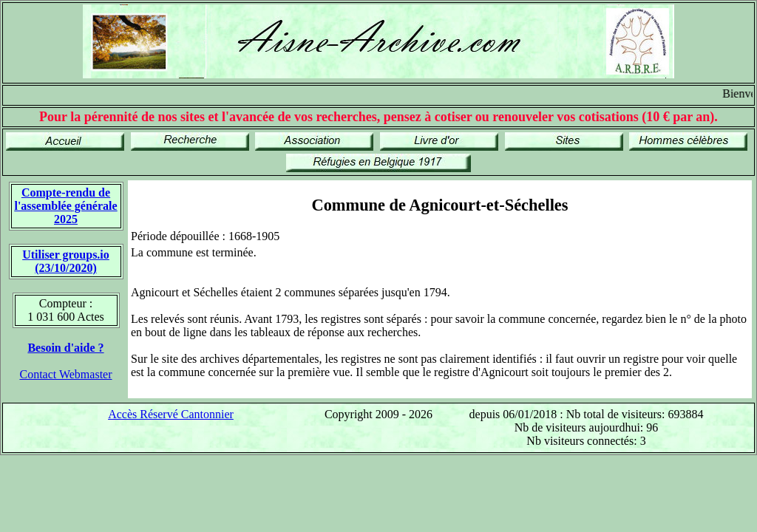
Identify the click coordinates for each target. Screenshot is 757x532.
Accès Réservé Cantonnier (171, 414)
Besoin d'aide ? (65, 348)
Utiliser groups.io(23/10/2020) (66, 261)
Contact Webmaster (65, 374)
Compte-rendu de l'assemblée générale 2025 (65, 206)
